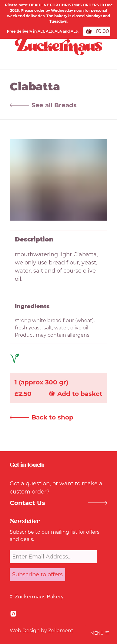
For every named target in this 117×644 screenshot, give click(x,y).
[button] (100, 633)
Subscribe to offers (37, 574)
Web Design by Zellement (42, 631)
